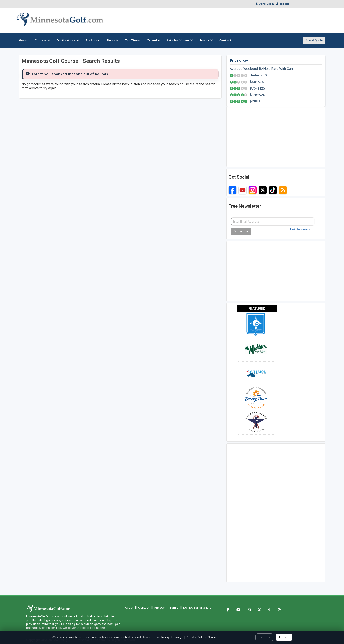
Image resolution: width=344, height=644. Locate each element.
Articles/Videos (179, 40)
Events (206, 40)
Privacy (159, 607)
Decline (264, 637)
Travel (153, 40)
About (129, 607)
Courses (42, 40)
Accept (284, 637)
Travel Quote (314, 40)
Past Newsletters (300, 229)
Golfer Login (266, 4)
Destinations (67, 40)
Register (284, 4)
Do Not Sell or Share (197, 607)
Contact (144, 607)
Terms (174, 607)
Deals (112, 40)
